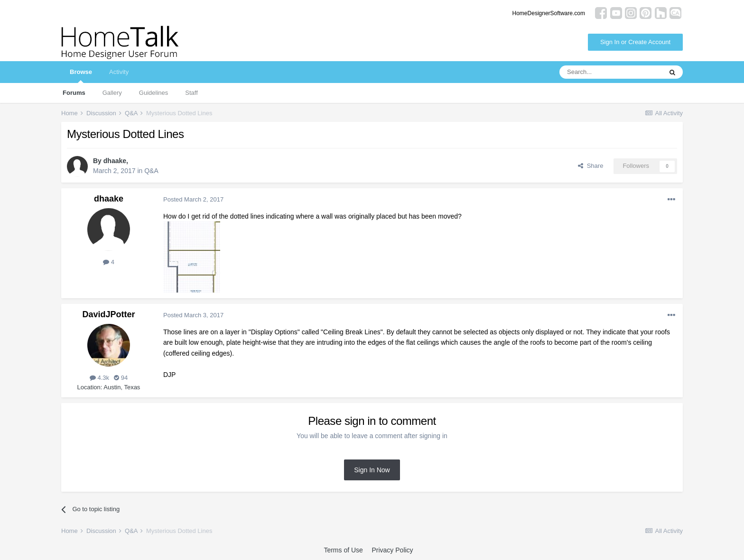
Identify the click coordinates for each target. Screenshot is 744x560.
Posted (193, 199)
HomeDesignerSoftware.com (549, 13)
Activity (119, 72)
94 (121, 378)
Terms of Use (343, 550)
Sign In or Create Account (635, 42)
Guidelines (153, 93)
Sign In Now (372, 470)
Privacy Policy (392, 550)
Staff (191, 93)
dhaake (115, 161)
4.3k (99, 378)
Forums (74, 93)
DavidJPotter (108, 314)
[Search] (611, 72)
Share (591, 166)
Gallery (112, 93)
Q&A (151, 171)
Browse (81, 76)
